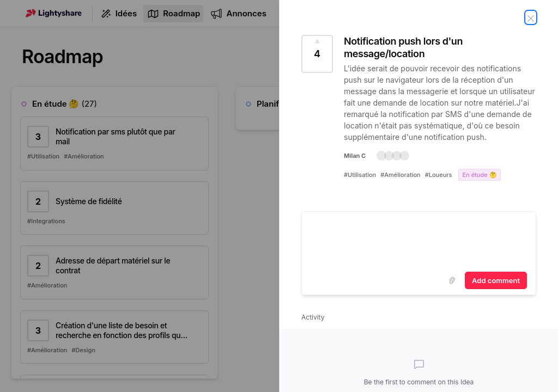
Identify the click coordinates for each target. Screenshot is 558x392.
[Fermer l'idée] (531, 17)
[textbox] (419, 240)
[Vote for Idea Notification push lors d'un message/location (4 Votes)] (317, 54)
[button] (393, 156)
